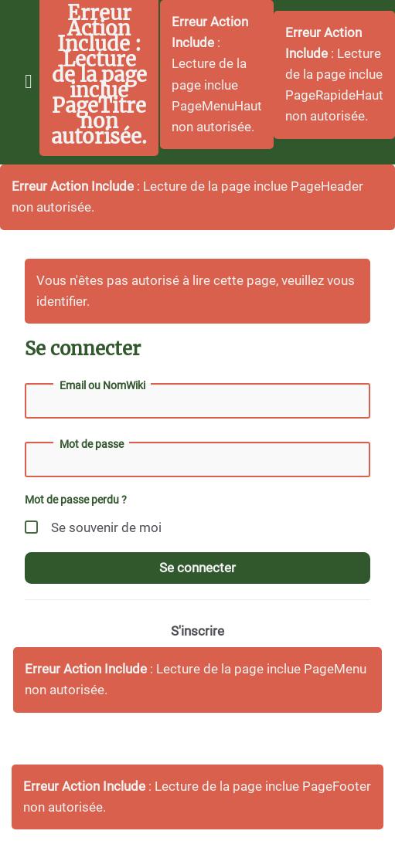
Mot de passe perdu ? (76, 500)
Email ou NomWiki (102, 385)
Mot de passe (92, 444)
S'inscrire (197, 631)
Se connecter (197, 568)
